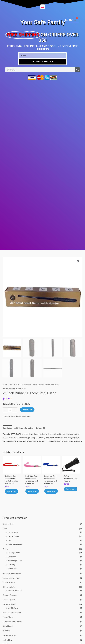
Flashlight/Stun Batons (12, 615)
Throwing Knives (15, 563)
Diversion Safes (9, 590)
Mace (5, 531)
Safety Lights (8, 527)
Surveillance (8, 629)
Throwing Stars (9, 602)
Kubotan (6, 633)
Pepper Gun (13, 535)
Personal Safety (9, 607)
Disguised (12, 559)
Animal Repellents (15, 547)
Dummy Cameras (10, 598)
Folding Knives (14, 555)
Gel (9, 543)
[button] (43, 7)
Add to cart (27, 410)
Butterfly (12, 567)
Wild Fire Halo (9, 585)
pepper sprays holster (11, 580)
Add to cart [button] (10, 493)
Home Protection (15, 593)
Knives (5, 552)
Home (5, 384)
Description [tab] (7, 428)
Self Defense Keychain (12, 576)
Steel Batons (13, 611)
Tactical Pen (7, 642)
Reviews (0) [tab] (40, 428)
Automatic (12, 571)
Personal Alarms (9, 638)
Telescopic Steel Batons (12, 624)
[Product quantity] (10, 410)
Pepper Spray (13, 539)
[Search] (77, 70)
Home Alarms (8, 620)
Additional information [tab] (24, 428)
